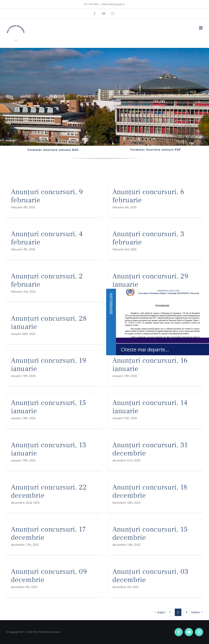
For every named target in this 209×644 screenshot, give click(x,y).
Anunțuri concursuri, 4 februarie (47, 238)
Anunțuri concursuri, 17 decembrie (48, 533)
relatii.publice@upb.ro (113, 4)
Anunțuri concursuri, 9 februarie (47, 196)
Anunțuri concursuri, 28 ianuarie (49, 323)
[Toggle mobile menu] (201, 28)
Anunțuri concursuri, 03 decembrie (150, 576)
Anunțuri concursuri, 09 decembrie (49, 576)
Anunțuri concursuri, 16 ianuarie (150, 365)
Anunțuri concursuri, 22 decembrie (49, 491)
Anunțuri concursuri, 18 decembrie (150, 491)
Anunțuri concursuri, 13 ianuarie (49, 449)
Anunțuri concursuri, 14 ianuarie (150, 407)
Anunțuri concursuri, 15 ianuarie (49, 407)
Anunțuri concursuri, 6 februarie (148, 196)
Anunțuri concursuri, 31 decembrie (150, 449)
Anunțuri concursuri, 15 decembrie (150, 533)
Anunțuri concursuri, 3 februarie (148, 238)
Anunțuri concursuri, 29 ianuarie (150, 280)
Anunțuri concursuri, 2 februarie (47, 280)
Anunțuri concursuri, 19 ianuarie (49, 365)
